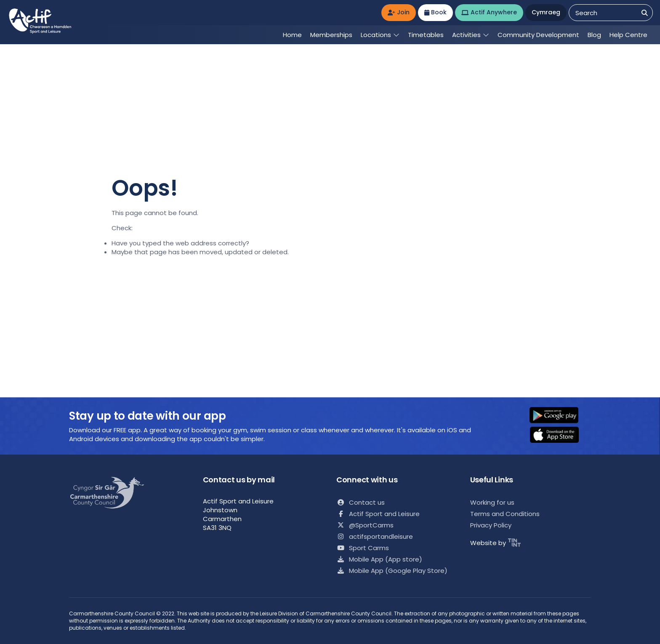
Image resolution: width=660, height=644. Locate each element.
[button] (559, 416)
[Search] (645, 13)
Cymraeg (546, 12)
